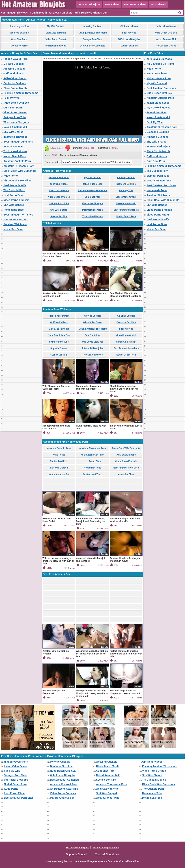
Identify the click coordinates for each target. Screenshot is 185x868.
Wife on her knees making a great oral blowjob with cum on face (58, 561)
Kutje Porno (11, 176)
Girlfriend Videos (129, 26)
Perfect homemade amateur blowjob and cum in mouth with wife (126, 654)
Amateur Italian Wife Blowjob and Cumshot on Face (125, 255)
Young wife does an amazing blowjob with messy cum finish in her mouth (92, 693)
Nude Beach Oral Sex (166, 33)
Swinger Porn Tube (92, 39)
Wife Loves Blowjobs (129, 39)
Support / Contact (77, 854)
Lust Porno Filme (14, 195)
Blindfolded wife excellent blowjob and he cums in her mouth (124, 389)
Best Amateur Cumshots (92, 46)
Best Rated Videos (135, 5)
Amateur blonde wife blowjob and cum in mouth (125, 560)
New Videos (112, 5)
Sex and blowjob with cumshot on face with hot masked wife (92, 255)
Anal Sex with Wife (15, 185)
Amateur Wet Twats (15, 224)
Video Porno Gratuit (56, 39)
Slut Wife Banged (14, 205)
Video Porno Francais (16, 200)
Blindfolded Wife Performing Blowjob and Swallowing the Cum (91, 521)
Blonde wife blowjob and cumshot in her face (89, 388)
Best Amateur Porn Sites (18, 215)
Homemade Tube (14, 210)
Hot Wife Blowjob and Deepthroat (54, 692)
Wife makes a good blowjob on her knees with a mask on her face (92, 654)
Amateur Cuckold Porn (17, 161)
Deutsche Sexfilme (19, 33)
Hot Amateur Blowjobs (77, 848)
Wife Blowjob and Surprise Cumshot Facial (56, 388)
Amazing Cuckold (92, 26)
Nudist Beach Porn (15, 156)
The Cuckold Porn (14, 190)
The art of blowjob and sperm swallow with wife (125, 520)
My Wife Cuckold (56, 26)
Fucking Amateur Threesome (92, 33)
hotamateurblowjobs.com (59, 861)
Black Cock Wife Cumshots (20, 171)
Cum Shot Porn (19, 39)
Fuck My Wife (129, 33)
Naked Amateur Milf (166, 39)
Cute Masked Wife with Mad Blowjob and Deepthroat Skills (125, 295)
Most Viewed (159, 5)
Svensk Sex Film (129, 46)
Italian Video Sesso (166, 26)
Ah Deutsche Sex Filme (17, 181)
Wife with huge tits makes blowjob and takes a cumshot (125, 692)
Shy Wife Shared (19, 46)
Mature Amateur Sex (16, 219)
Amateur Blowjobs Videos (83, 155)
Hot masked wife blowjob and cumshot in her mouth (91, 295)
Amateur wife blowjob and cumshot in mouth (56, 295)
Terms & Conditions (107, 854)
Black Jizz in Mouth (56, 33)
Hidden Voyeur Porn (19, 26)
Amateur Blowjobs (89, 5)
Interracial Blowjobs (56, 46)
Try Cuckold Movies (166, 46)
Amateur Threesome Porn (19, 166)
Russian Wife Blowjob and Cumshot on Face (56, 255)
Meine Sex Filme (13, 229)
